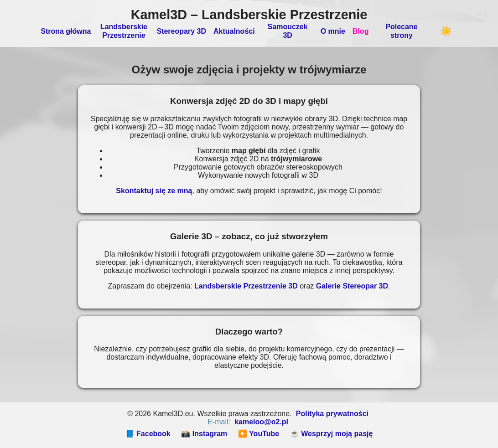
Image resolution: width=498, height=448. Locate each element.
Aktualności (234, 31)
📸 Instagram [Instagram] (204, 434)
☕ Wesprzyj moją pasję (332, 434)
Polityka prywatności (332, 414)
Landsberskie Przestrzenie (124, 31)
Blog (361, 31)
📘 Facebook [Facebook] (148, 434)
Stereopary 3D (181, 31)
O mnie (333, 31)
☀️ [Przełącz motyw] (446, 31)
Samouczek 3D (288, 31)
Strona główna (66, 31)
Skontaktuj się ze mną (154, 191)
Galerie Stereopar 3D (352, 286)
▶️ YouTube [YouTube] (259, 434)
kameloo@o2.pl (261, 422)
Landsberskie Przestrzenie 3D (246, 286)
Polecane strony (401, 31)
